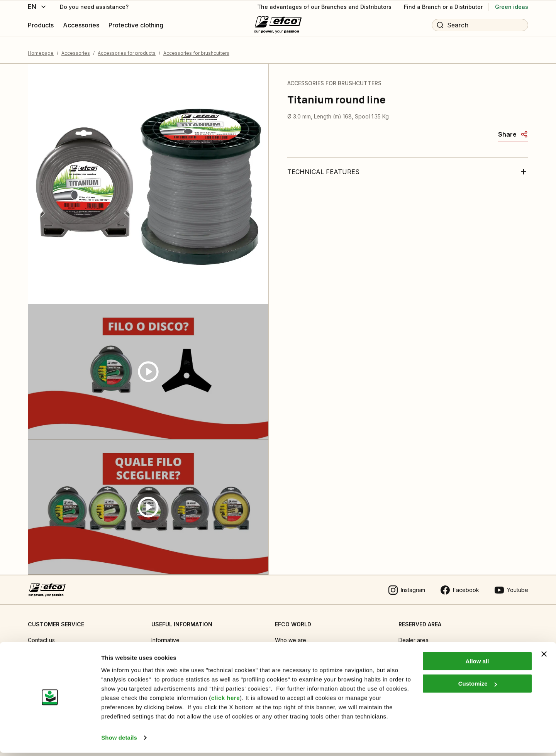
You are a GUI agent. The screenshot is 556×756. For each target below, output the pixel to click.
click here (225, 701)
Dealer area (414, 635)
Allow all (477, 664)
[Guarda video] (148, 367)
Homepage (41, 48)
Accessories (76, 48)
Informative (165, 635)
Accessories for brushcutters (196, 48)
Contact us (41, 635)
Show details (119, 741)
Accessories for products (127, 48)
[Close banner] (544, 657)
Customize (478, 687)
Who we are (291, 635)
